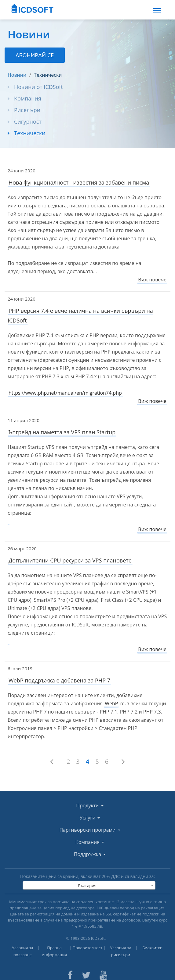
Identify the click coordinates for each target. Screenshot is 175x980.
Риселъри (27, 110)
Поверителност (88, 948)
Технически (48, 75)
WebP (111, 703)
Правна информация (54, 951)
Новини (17, 75)
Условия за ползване (22, 951)
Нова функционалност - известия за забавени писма (79, 182)
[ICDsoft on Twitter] (86, 974)
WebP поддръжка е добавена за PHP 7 (59, 680)
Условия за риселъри (120, 951)
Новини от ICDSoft (38, 87)
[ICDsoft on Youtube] (104, 974)
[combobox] (89, 885)
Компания (28, 98)
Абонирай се (35, 55)
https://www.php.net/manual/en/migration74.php (65, 393)
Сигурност (28, 122)
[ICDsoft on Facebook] (70, 974)
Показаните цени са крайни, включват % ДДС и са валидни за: (88, 876)
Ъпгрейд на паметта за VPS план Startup (62, 432)
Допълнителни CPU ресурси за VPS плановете (70, 560)
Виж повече (152, 280)
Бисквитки (152, 948)
